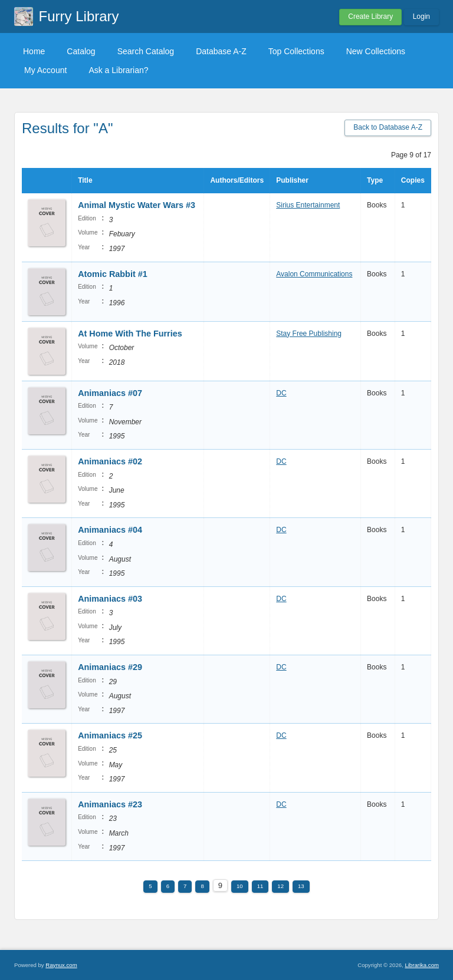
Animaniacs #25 (110, 735)
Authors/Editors (237, 180)
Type (375, 180)
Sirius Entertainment (308, 205)
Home (34, 51)
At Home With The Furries (130, 334)
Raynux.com (61, 965)
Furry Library (79, 16)
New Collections (376, 51)
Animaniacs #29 (110, 667)
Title (85, 180)
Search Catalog (146, 51)
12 (280, 886)
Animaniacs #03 (110, 599)
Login (421, 17)
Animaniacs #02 (110, 461)
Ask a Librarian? (118, 70)
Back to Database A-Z (388, 127)
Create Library (370, 17)
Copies (413, 180)
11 (260, 886)
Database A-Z (221, 51)
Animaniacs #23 (110, 804)
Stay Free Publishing (309, 334)
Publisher (292, 180)
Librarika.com (422, 965)
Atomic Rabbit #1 (113, 274)
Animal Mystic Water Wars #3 (137, 205)
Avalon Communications (314, 274)
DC (281, 393)
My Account (45, 70)
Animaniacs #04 (110, 530)
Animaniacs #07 (110, 393)
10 (240, 886)
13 (301, 886)
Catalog (81, 51)
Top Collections (296, 51)
